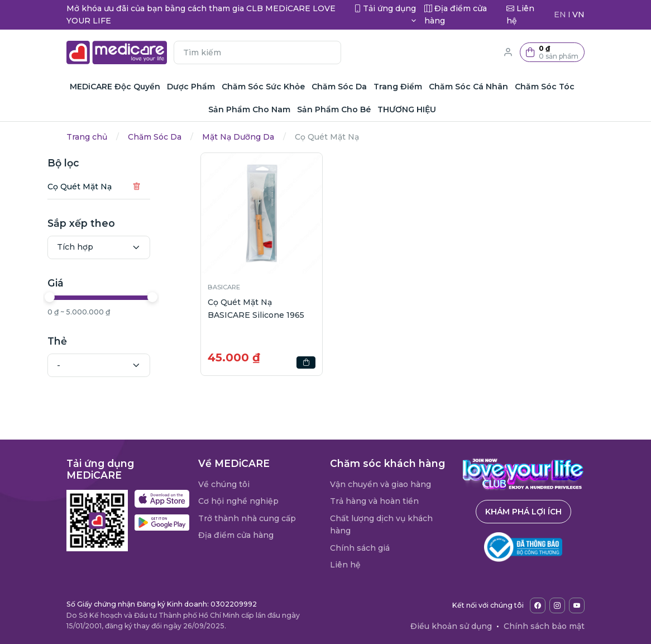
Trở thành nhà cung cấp (247, 518)
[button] (552, 52)
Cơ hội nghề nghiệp (238, 501)
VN (578, 15)
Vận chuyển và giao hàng (380, 484)
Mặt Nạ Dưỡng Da (238, 137)
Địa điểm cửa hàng (236, 535)
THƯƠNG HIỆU (407, 109)
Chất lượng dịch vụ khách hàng (381, 524)
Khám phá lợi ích (523, 512)
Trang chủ (87, 137)
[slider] (73, 297)
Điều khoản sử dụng (451, 626)
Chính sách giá (360, 548)
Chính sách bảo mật (544, 626)
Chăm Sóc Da (155, 137)
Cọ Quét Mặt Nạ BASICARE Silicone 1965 (256, 308)
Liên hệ (345, 565)
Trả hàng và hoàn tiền (374, 501)
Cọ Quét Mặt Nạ (103, 187)
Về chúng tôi (224, 484)
